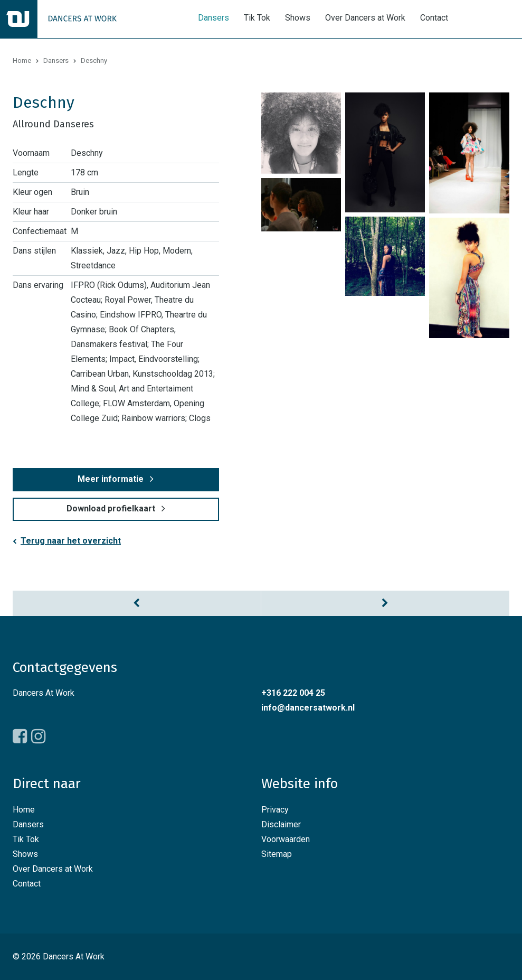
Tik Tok (257, 18)
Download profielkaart (111, 508)
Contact (434, 18)
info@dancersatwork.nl (308, 708)
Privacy (275, 810)
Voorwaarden (286, 839)
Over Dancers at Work (365, 18)
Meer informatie (111, 479)
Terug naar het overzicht (71, 541)
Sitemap (277, 854)
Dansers (213, 18)
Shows (298, 18)
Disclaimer (281, 824)
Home (22, 60)
